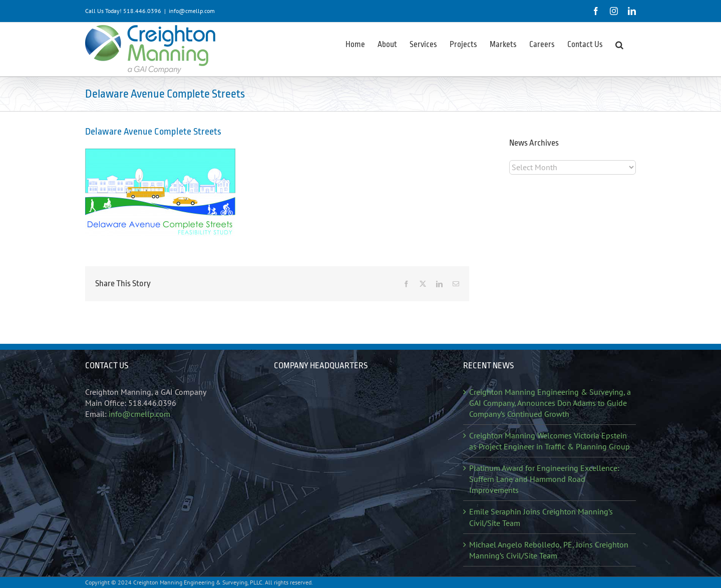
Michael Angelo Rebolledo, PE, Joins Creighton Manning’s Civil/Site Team (549, 550)
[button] (619, 44)
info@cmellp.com (192, 11)
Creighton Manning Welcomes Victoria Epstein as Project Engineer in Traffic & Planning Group (550, 441)
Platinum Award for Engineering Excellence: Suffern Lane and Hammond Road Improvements (544, 479)
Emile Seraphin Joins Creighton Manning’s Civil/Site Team (541, 517)
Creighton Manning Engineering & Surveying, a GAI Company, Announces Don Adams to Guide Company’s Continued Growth (550, 403)
